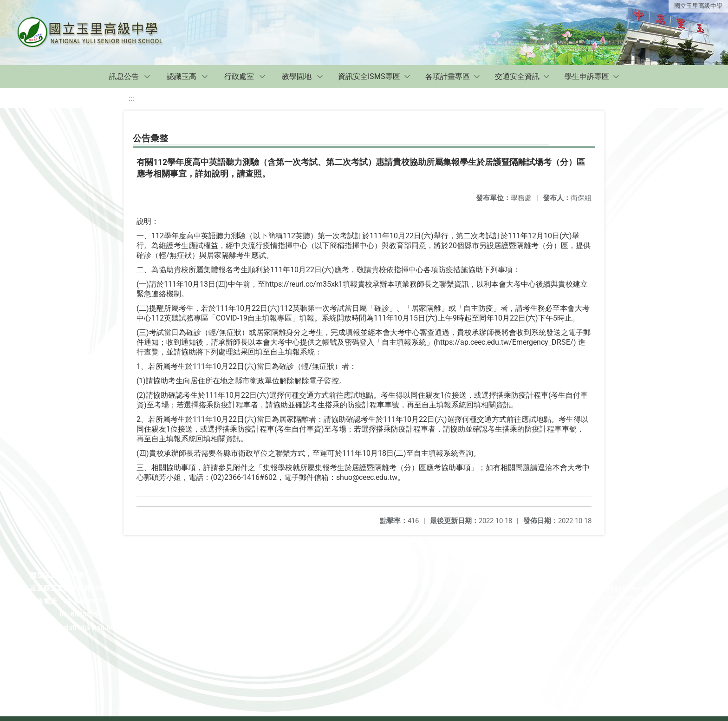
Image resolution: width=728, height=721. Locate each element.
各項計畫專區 (448, 76)
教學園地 (297, 76)
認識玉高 (182, 76)
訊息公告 (124, 76)
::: (131, 98)
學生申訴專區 (587, 76)
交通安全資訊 (517, 76)
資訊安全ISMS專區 (369, 76)
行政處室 (239, 76)
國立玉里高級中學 (698, 6)
